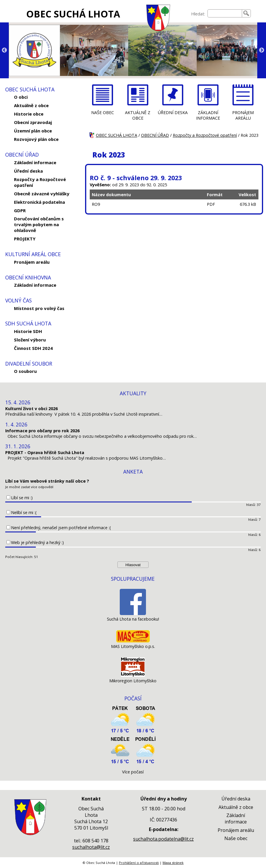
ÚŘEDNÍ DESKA (173, 113)
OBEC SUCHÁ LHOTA (73, 14)
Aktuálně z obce (31, 105)
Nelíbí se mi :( (24, 512)
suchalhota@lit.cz (91, 847)
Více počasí (133, 772)
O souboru (25, 371)
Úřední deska (28, 171)
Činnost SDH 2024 (33, 348)
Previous (4, 50)
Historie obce (29, 114)
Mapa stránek (173, 863)
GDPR (20, 210)
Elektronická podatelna (39, 202)
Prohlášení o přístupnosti (139, 863)
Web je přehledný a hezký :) (37, 542)
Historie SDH (28, 331)
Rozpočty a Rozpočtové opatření (40, 182)
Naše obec (236, 838)
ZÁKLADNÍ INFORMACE (208, 115)
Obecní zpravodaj (33, 122)
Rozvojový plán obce (36, 139)
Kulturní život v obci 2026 (31, 409)
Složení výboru (30, 340)
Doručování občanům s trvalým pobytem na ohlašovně (39, 224)
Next (262, 50)
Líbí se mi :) (22, 498)
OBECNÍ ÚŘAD (155, 135)
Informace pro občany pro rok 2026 (42, 431)
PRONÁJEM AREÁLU (243, 115)
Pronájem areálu (32, 262)
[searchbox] (225, 13)
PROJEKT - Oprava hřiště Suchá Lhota (45, 452)
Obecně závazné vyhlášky (42, 194)
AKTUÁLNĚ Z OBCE (138, 115)
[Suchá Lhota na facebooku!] (133, 613)
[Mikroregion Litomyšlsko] (133, 675)
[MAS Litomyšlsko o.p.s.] (133, 641)
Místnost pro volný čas (39, 308)
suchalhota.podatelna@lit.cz (163, 839)
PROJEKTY (25, 239)
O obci (21, 97)
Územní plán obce (33, 131)
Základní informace (35, 162)
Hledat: (198, 14)
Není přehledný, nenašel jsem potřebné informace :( (61, 528)
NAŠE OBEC (103, 113)
